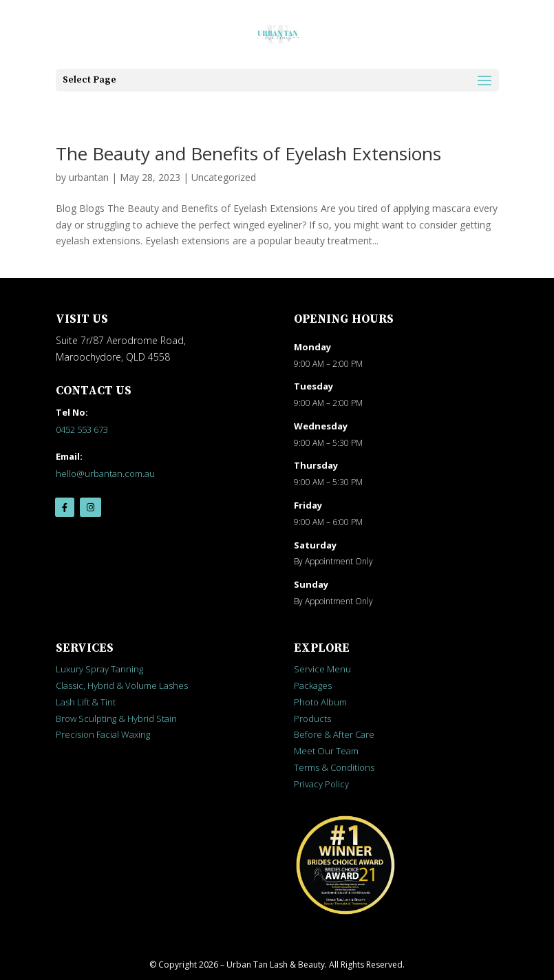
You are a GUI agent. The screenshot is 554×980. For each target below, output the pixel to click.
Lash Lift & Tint (86, 702)
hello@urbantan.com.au (105, 473)
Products (312, 718)
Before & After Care (334, 734)
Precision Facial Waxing (103, 734)
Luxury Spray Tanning (99, 669)
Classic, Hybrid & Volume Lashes (122, 685)
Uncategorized (224, 177)
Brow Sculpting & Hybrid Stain (116, 718)
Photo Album (320, 702)
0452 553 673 (82, 429)
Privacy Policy (321, 784)
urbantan (89, 177)
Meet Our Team (326, 751)
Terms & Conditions (334, 767)
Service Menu (322, 669)
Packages (313, 685)
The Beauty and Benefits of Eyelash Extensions (248, 153)
